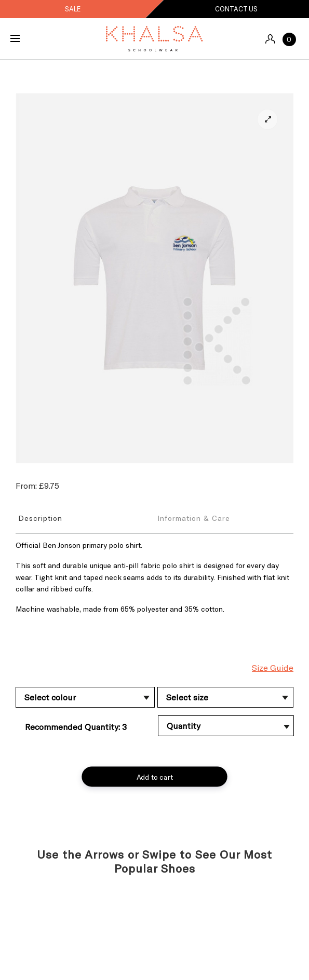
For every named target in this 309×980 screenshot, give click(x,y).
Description (40, 518)
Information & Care (194, 518)
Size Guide (273, 667)
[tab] (85, 518)
